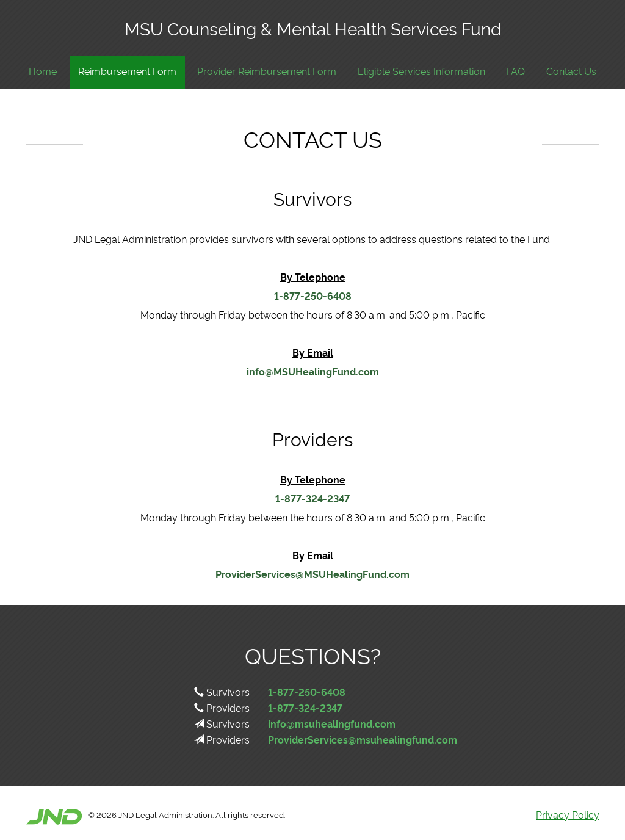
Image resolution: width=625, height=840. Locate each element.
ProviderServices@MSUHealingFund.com (312, 574)
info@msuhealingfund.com (332, 723)
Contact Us (571, 71)
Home (43, 71)
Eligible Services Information (421, 71)
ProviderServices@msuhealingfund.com (363, 739)
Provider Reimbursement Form (267, 71)
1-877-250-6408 (313, 295)
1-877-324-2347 (312, 498)
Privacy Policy (568, 814)
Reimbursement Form (127, 71)
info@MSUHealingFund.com (313, 371)
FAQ (515, 71)
